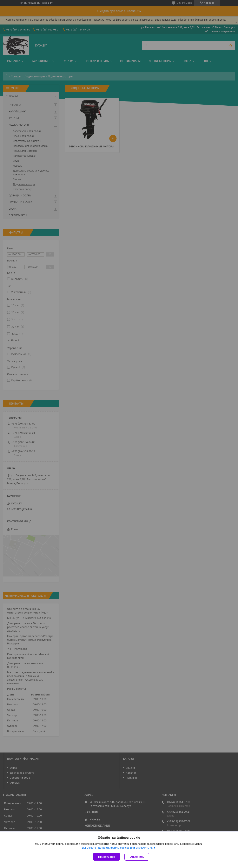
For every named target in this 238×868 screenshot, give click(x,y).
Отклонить (137, 857)
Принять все (107, 857)
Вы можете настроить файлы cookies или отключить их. (118, 848)
